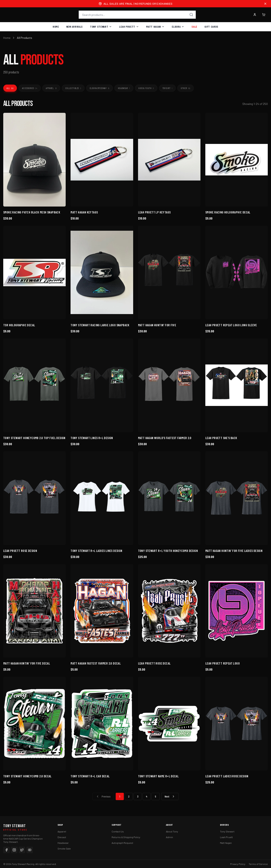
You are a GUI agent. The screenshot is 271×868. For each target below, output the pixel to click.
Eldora (178, 27)
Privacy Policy (238, 864)
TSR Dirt (167, 88)
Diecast (62, 837)
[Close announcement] (265, 4)
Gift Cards (211, 27)
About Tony (172, 831)
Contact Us (118, 831)
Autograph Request (122, 843)
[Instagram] (14, 850)
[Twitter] (22, 850)
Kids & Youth (146, 88)
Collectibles (73, 88)
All (10, 88)
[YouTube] (30, 850)
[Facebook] (7, 850)
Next (170, 796)
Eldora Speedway (100, 88)
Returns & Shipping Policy (126, 837)
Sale (194, 27)
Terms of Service (258, 864)
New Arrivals (75, 27)
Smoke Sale (64, 848)
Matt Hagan (155, 27)
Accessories (30, 88)
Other (186, 88)
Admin (169, 837)
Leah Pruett (129, 27)
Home (56, 27)
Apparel (51, 88)
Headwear (124, 88)
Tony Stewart (101, 27)
